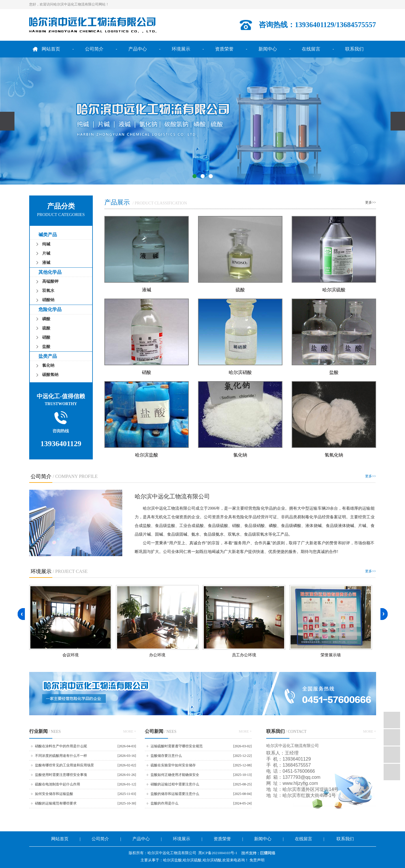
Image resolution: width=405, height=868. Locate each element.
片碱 (46, 253)
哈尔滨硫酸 (334, 290)
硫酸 (46, 328)
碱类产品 (48, 235)
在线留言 (311, 49)
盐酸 (46, 347)
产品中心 (138, 49)
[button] (195, 176)
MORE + (130, 731)
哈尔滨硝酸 (240, 372)
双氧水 (48, 291)
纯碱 (46, 244)
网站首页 (51, 49)
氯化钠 (48, 365)
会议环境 (71, 655)
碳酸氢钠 (50, 375)
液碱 (46, 263)
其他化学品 (50, 272)
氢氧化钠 (334, 455)
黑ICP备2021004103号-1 (218, 853)
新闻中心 (268, 49)
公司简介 (94, 49)
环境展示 (181, 49)
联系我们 (354, 49)
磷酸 (46, 319)
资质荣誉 (224, 49)
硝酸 (46, 337)
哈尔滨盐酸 (147, 455)
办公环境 (157, 655)
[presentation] (7, 121)
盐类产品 (48, 356)
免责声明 (257, 860)
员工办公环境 (244, 655)
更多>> (371, 202)
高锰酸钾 (50, 281)
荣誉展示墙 (331, 655)
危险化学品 (50, 309)
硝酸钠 (48, 300)
